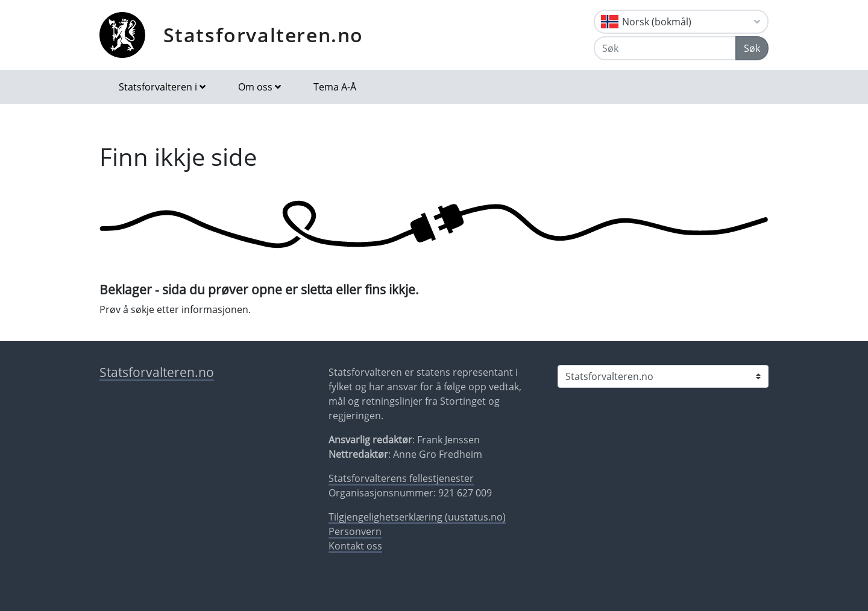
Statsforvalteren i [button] (158, 87)
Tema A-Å (335, 87)
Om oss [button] (255, 87)
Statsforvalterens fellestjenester (401, 478)
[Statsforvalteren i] (663, 376)
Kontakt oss (355, 546)
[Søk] (665, 48)
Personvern (355, 531)
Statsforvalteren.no (263, 35)
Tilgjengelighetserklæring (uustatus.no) (417, 517)
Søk (752, 48)
